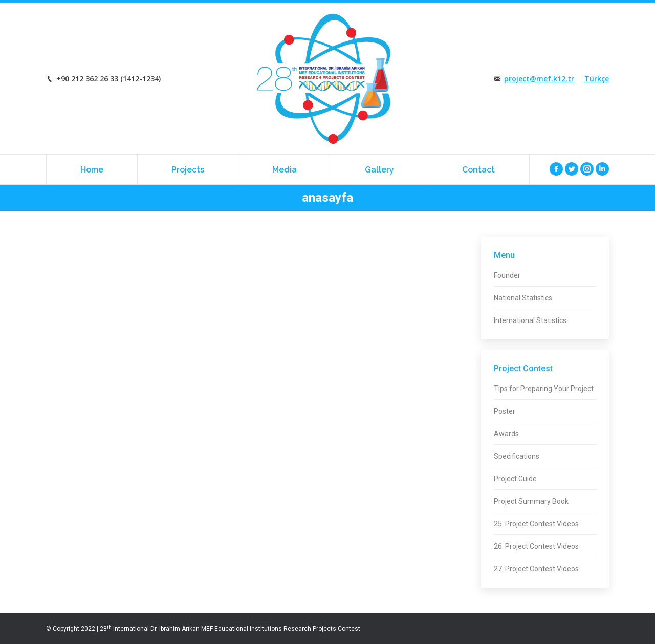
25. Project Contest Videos (536, 524)
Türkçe (597, 79)
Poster (505, 411)
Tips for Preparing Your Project (544, 389)
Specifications (517, 456)
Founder (507, 275)
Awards (506, 434)
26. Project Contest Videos (536, 546)
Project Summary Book (531, 501)
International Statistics (530, 320)
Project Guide (515, 479)
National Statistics (523, 298)
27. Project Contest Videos (536, 569)
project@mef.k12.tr (539, 79)
